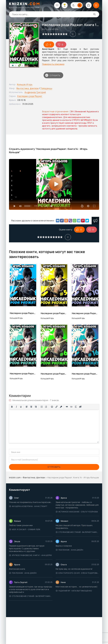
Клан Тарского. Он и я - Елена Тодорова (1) (77, 573)
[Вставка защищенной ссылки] (61, 407)
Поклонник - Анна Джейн (69, 550)
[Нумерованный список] (46, 407)
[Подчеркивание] (21, 407)
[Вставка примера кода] (71, 407)
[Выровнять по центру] (31, 407)
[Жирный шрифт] (12, 407)
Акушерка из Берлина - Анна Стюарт (28, 506)
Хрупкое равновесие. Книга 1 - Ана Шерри (30, 555)
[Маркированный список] (42, 407)
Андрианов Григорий (35, 92)
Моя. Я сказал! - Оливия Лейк (25, 529)
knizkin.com (15, 477)
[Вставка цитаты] (67, 407)
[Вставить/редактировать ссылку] (56, 407)
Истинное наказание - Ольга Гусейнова (77, 512)
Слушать (53, 75)
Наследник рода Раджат (30, 96)
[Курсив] (16, 407)
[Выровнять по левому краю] (27, 407)
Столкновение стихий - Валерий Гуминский (77, 532)
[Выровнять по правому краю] (36, 407)
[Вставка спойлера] (76, 407)
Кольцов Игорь (25, 84)
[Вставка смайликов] (52, 407)
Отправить (54, 467)
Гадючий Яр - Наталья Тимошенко (74, 591)
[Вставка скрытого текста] (80, 407)
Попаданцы (46, 88)
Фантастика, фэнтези (27, 88)
